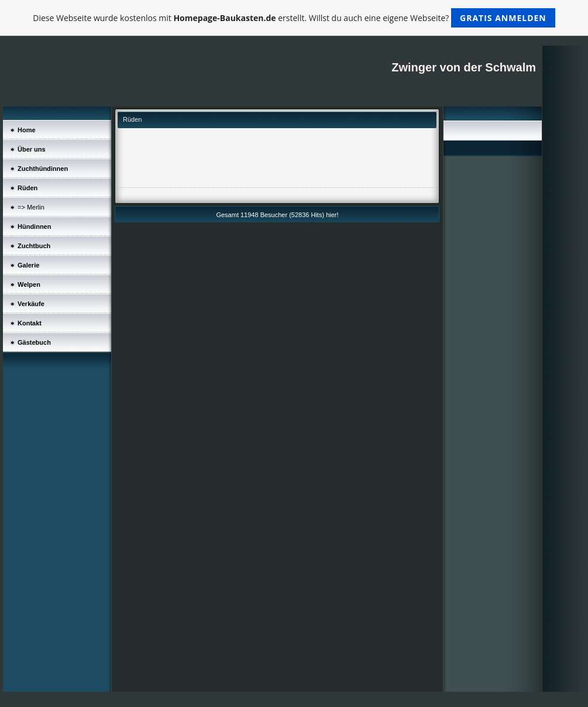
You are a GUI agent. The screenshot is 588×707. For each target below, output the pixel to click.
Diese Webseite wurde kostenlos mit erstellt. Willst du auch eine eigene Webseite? (294, 18)
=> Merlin (31, 207)
